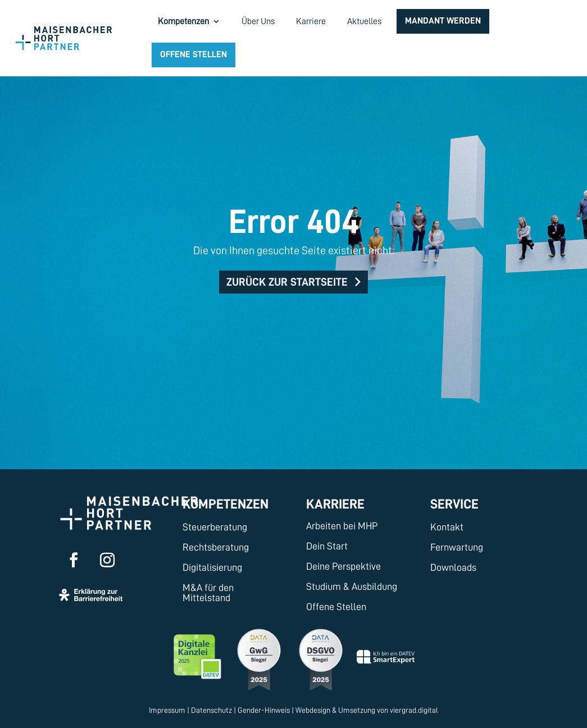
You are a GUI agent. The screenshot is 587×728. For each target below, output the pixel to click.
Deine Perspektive (343, 566)
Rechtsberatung (216, 547)
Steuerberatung (215, 527)
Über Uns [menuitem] (258, 22)
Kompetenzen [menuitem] (183, 22)
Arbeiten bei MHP (342, 526)
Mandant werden (443, 21)
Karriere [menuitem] (311, 22)
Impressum (167, 710)
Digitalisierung (212, 567)
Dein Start (327, 546)
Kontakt (447, 527)
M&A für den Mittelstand (208, 593)
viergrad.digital (414, 710)
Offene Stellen (194, 54)
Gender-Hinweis (264, 710)
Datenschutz (211, 710)
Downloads (453, 567)
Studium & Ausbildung (352, 587)
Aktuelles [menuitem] (364, 22)
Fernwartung (457, 547)
